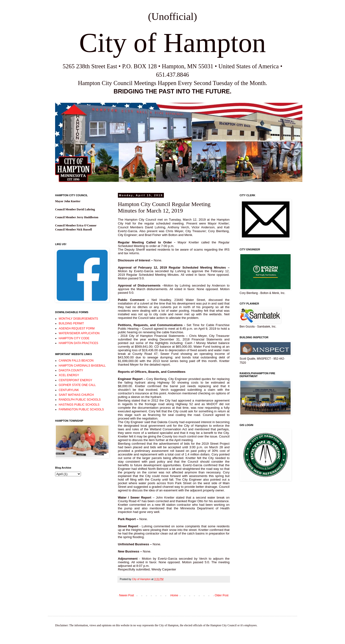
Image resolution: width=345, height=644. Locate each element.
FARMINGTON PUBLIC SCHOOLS (81, 409)
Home (174, 595)
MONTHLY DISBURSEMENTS (78, 319)
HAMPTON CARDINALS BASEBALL (82, 366)
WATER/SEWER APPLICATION (79, 333)
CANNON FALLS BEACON (76, 361)
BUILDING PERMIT (71, 323)
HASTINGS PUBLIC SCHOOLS (79, 405)
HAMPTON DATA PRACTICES (78, 343)
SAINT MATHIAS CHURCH (76, 395)
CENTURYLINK (69, 390)
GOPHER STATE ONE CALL (77, 385)
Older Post (221, 595)
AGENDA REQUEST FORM (77, 328)
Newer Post (126, 595)
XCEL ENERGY (69, 375)
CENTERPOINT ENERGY (75, 380)
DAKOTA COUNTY (71, 370)
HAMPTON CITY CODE (74, 338)
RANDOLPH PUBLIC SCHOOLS (80, 400)
